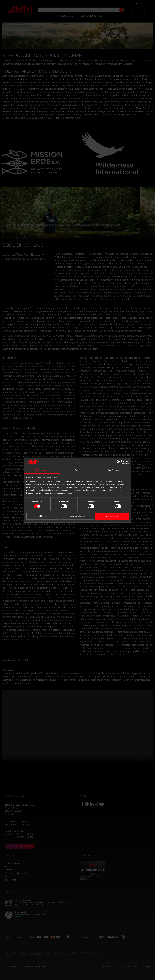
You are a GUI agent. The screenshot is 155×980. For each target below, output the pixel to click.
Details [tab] (77, 470)
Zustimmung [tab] (42, 470)
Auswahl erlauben (77, 516)
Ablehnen (43, 516)
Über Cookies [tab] (113, 470)
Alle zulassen (112, 516)
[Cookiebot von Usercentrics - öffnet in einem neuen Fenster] (118, 462)
